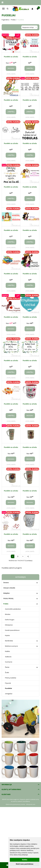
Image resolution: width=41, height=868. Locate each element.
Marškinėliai (9, 641)
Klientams (6, 794)
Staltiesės (8, 657)
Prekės (6, 604)
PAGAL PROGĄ (8, 598)
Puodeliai (8, 688)
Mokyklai (7, 593)
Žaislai (7, 667)
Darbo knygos (10, 620)
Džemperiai (9, 625)
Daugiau (11, 68)
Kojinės (7, 635)
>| (28, 556)
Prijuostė (8, 683)
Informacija (7, 785)
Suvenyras (9, 662)
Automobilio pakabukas (13, 609)
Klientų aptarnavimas (11, 789)
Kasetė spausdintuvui (12, 630)
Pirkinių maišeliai (11, 678)
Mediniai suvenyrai (11, 646)
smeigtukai (9, 694)
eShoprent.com (31, 804)
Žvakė (7, 672)
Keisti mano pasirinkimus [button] (25, 864)
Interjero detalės (9, 588)
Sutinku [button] (25, 860)
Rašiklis (7, 651)
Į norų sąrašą (11, 74)
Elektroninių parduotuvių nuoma (15, 804)
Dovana (6, 583)
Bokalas (8, 614)
